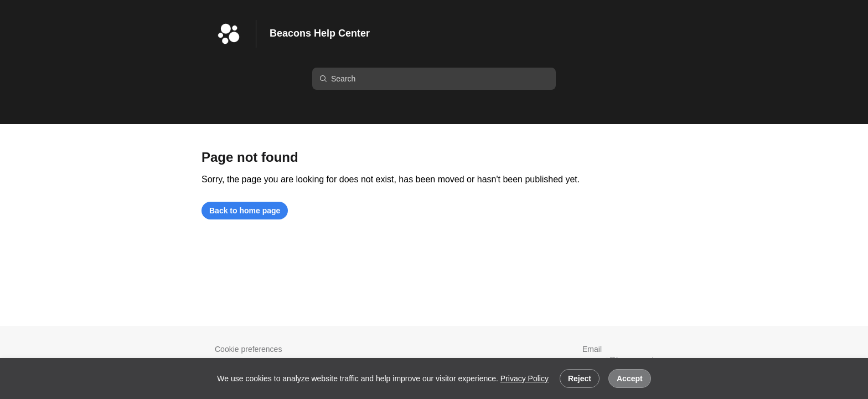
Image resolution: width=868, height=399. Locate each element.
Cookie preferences (248, 349)
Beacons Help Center (320, 33)
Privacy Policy (525, 378)
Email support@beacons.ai (613, 355)
